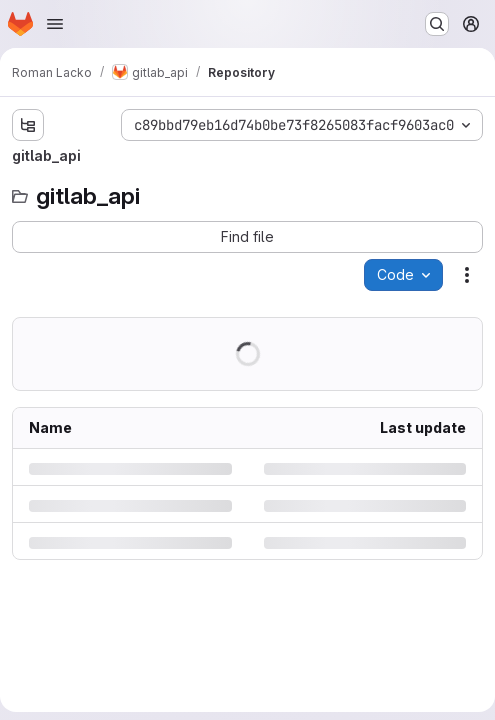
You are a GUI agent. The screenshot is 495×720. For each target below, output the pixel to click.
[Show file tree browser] (28, 125)
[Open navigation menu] (55, 24)
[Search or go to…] (437, 24)
